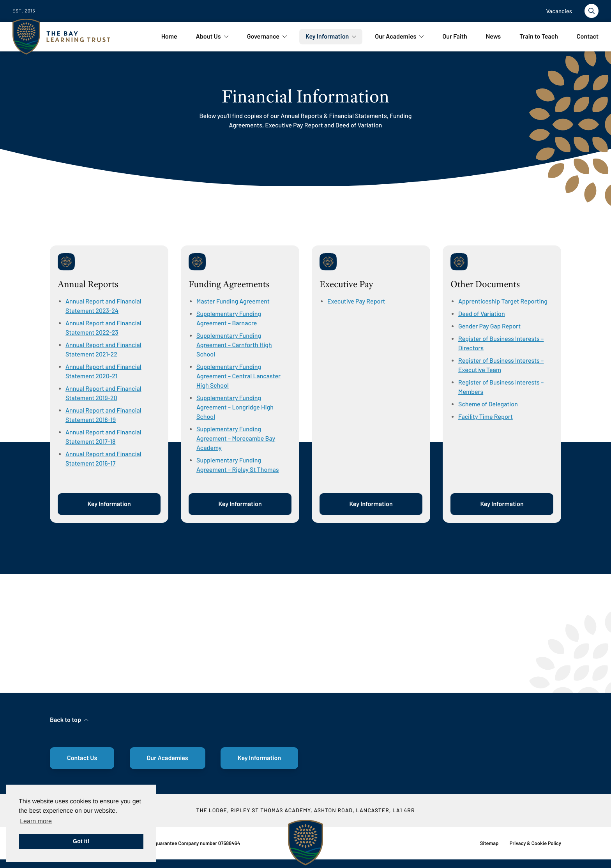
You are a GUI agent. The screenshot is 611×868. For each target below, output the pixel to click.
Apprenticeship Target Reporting (503, 301)
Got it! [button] (81, 842)
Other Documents (485, 284)
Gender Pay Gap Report (489, 326)
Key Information (109, 504)
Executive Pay (346, 284)
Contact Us (82, 758)
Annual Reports (88, 284)
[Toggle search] (592, 11)
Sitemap (489, 843)
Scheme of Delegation (488, 404)
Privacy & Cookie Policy (535, 843)
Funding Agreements (229, 284)
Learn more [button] (36, 821)
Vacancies (559, 11)
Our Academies (168, 758)
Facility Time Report (486, 417)
